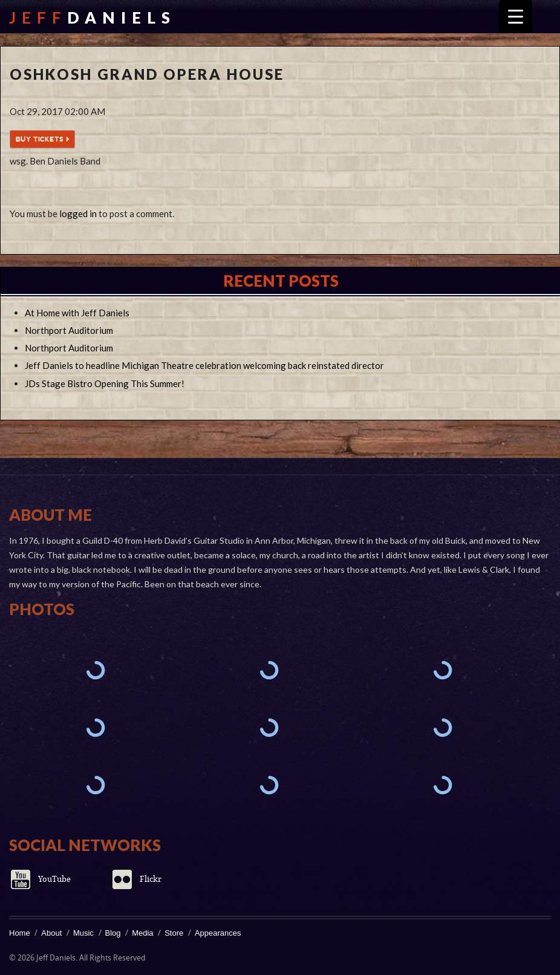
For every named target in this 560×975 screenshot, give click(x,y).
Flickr (151, 879)
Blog (113, 933)
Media (142, 933)
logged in (78, 214)
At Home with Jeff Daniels (77, 313)
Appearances (218, 933)
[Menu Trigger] (516, 17)
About (51, 933)
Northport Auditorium (69, 330)
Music (83, 933)
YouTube (54, 879)
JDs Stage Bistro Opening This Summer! (105, 383)
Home (20, 933)
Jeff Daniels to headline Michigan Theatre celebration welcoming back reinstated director (204, 365)
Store (174, 933)
